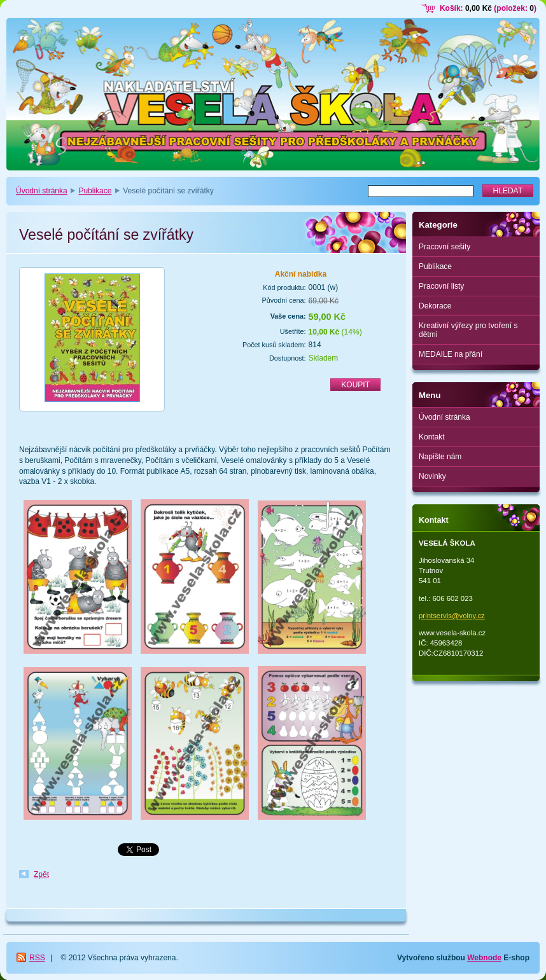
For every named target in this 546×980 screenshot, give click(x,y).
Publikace (95, 191)
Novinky (432, 476)
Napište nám (440, 457)
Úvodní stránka (42, 191)
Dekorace (435, 306)
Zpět (41, 874)
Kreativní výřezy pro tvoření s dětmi (468, 330)
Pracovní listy (441, 286)
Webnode (484, 958)
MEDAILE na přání (451, 354)
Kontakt (432, 437)
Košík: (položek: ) (488, 8)
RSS (37, 958)
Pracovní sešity (444, 247)
